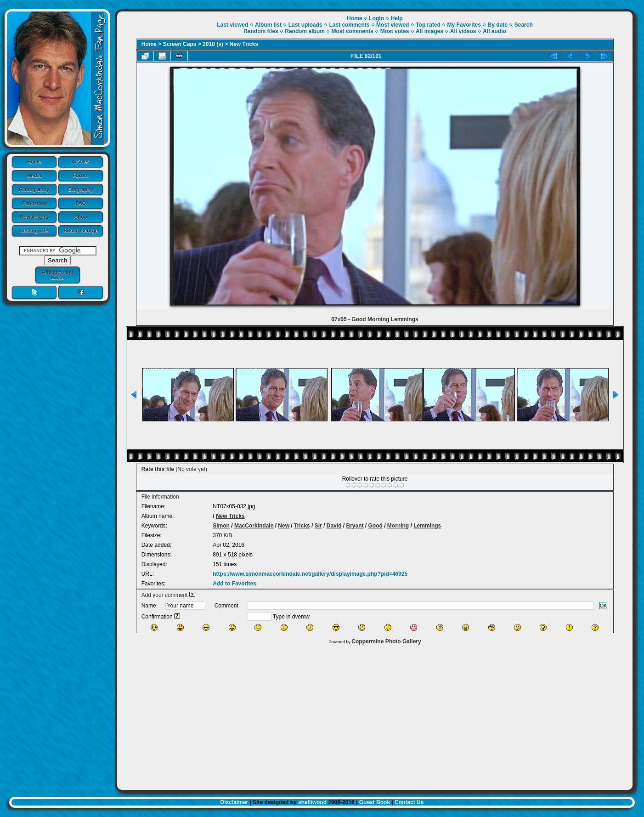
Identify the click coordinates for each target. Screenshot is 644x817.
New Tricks (244, 44)
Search (524, 25)
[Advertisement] (375, 715)
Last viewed (232, 25)
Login (376, 18)
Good (376, 526)
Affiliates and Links (57, 275)
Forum (81, 176)
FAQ (81, 203)
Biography (81, 189)
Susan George (81, 231)
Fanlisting (34, 203)
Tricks (302, 526)
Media (34, 176)
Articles (81, 162)
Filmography (34, 189)
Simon (221, 526)
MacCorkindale (254, 526)
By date (498, 25)
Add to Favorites (234, 584)
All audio (494, 31)
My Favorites (464, 25)
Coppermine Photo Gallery (386, 641)
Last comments (349, 25)
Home (34, 162)
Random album (305, 31)
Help (397, 18)
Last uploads (305, 25)
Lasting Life (34, 231)
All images (429, 31)
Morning (398, 526)
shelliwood (312, 802)
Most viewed (393, 25)
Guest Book (375, 802)
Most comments (353, 31)
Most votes (395, 31)
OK (604, 606)
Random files (261, 31)
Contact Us (409, 802)
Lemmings (427, 526)
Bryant (355, 526)
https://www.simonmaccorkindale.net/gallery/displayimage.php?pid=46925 (310, 574)
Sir (318, 526)
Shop (81, 217)
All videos (463, 31)
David (334, 526)
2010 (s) (213, 44)
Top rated (428, 25)
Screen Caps (180, 44)
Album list (268, 25)
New (284, 526)
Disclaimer (234, 802)
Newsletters (34, 217)
